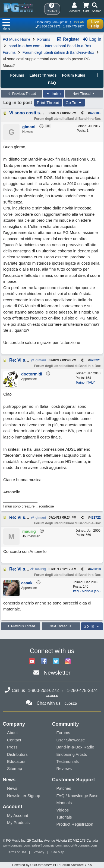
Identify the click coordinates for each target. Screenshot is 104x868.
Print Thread (48, 103)
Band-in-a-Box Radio (75, 747)
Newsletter (57, 673)
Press (12, 747)
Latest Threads (43, 75)
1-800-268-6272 (50, 26)
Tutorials (64, 817)
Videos (63, 810)
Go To (74, 103)
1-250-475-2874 (74, 26)
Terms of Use (17, 852)
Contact (14, 740)
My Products (18, 822)
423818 (95, 569)
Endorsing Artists (72, 754)
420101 (95, 113)
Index (54, 94)
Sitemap (15, 768)
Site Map (58, 852)
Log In (92, 39)
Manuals (64, 803)
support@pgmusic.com (80, 845)
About (12, 733)
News (12, 788)
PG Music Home (17, 39)
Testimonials (68, 761)
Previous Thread (21, 94)
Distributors (17, 754)
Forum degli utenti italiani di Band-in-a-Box (58, 52)
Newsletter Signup (24, 796)
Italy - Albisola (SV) (87, 591)
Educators (16, 761)
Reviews (64, 768)
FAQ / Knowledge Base (78, 796)
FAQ (52, 83)
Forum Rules (74, 75)
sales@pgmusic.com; (48, 845)
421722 (95, 518)
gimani (38, 360)
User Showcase (71, 740)
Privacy (39, 852)
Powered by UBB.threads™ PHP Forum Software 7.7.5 (52, 865)
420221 (95, 360)
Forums (44, 39)
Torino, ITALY (85, 383)
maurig (38, 569)
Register (68, 39)
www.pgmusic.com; (17, 845)
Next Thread (84, 94)
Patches (64, 788)
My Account (18, 815)
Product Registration (75, 824)
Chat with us (49, 703)
